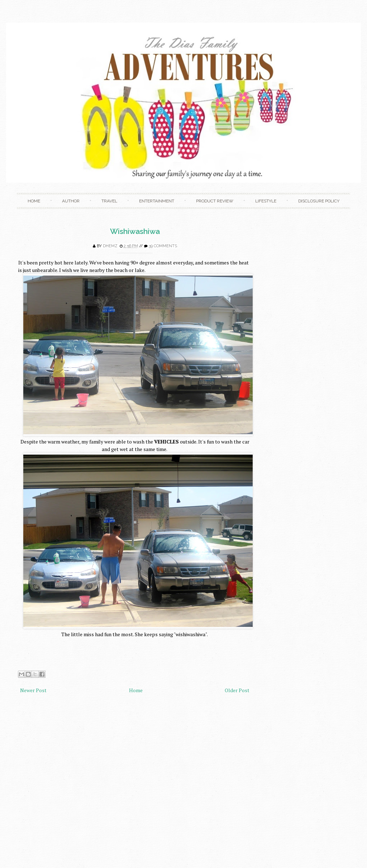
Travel (109, 201)
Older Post (237, 690)
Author (71, 201)
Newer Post (33, 690)
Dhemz (110, 246)
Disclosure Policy (319, 201)
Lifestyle (266, 201)
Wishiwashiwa (135, 231)
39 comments (163, 246)
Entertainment (157, 201)
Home (34, 201)
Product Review (215, 201)
